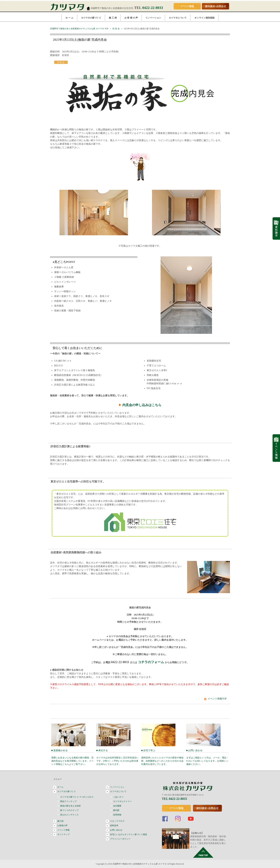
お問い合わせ (116, 830)
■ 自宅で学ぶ (163, 757)
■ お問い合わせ (208, 757)
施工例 (60, 821)
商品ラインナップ (68, 801)
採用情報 (117, 815)
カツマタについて (178, 18)
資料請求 (114, 826)
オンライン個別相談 (205, 18)
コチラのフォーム (151, 662)
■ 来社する (118, 757)
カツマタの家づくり (91, 18)
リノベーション (153, 18)
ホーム (60, 787)
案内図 (116, 810)
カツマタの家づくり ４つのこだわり (77, 797)
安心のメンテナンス (69, 815)
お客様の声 (62, 826)
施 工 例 (113, 18)
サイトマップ (63, 834)
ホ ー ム (69, 18)
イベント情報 (63, 830)
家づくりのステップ (69, 810)
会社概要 (117, 806)
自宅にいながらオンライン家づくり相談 (129, 834)
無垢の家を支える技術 (70, 806)
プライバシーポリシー (120, 839)
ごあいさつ (118, 797)
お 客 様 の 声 (131, 18)
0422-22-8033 (153, 8)
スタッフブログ (117, 821)
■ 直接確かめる (73, 757)
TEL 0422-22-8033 (175, 799)
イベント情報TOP (217, 699)
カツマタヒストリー (122, 801)
